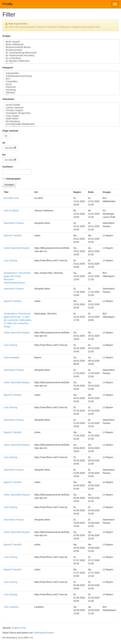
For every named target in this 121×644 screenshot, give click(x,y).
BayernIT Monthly (13, 236)
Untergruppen (13, 179)
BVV (61, 79)
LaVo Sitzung (10, 260)
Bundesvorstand (61, 50)
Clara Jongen (61, 116)
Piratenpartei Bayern (44, 633)
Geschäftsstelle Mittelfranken (61, 124)
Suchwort (8, 167)
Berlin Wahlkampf (61, 44)
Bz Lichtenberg (61, 58)
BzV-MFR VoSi (11, 198)
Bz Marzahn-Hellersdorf (61, 61)
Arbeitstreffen (61, 73)
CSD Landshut (11, 607)
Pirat (24, 628)
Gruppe (6, 36)
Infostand (61, 93)
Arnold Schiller (61, 105)
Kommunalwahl (12, 357)
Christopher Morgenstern (61, 113)
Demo (61, 84)
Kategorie (8, 68)
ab (4, 143)
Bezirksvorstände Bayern (61, 47)
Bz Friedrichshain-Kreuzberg (61, 55)
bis (4, 155)
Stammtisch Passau (14, 223)
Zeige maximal (10, 131)
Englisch (16, 628)
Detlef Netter (61, 119)
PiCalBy (8, 4)
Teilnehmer (8, 99)
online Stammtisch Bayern (17, 248)
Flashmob (61, 87)
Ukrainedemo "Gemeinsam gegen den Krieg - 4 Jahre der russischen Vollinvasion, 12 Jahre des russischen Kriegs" (18, 320)
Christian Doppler (61, 110)
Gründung (61, 90)
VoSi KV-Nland (11, 211)
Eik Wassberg (61, 121)
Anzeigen (9, 185)
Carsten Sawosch (61, 108)
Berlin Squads (61, 42)
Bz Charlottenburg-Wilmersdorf (61, 53)
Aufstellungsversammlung (61, 76)
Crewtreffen (61, 82)
